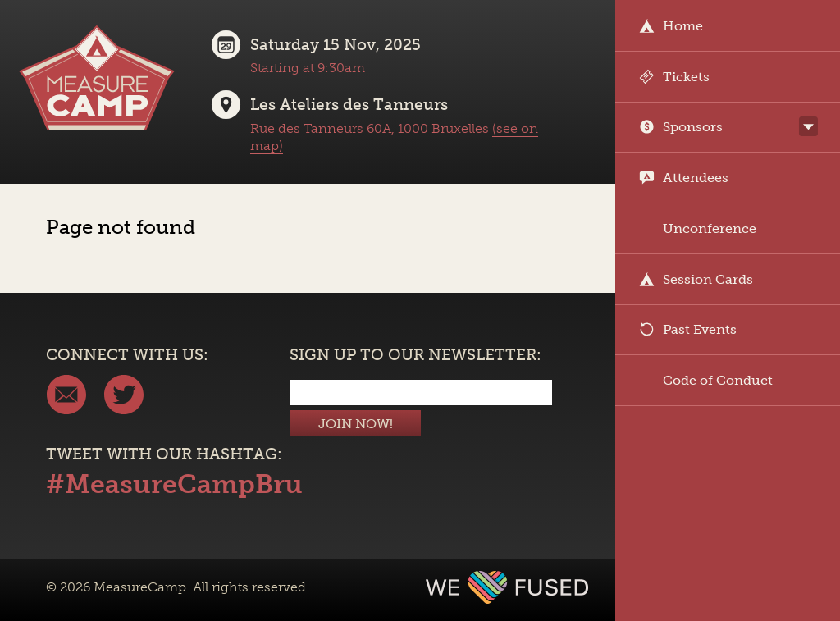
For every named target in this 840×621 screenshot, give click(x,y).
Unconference (698, 228)
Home (671, 26)
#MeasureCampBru (174, 484)
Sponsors (681, 127)
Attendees (684, 178)
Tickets (674, 77)
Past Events (688, 329)
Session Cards (696, 279)
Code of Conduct (706, 380)
